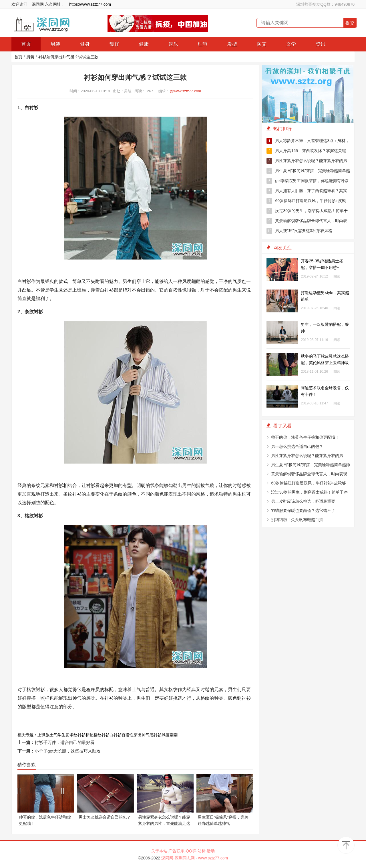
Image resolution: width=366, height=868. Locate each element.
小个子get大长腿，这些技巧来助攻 (68, 751)
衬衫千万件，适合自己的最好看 (65, 742)
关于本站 (159, 851)
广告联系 (176, 851)
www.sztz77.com (213, 858)
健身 (85, 44)
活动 (211, 851)
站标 (202, 851)
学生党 (63, 735)
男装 (55, 44)
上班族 (43, 735)
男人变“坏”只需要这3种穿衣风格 (299, 231)
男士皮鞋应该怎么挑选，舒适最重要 (303, 501)
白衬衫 (116, 735)
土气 (53, 735)
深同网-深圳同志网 (179, 858)
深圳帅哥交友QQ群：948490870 (325, 4)
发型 (232, 44)
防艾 (262, 44)
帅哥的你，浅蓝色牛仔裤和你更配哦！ (305, 437)
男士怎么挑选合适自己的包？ (297, 446)
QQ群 (191, 851)
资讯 (321, 44)
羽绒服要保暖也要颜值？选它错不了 (303, 510)
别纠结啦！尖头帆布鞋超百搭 (297, 520)
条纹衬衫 (77, 735)
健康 (144, 44)
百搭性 (128, 735)
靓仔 (114, 44)
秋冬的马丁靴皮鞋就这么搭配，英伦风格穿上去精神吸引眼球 (325, 363)
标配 (89, 735)
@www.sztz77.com (185, 91)
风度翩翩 (170, 735)
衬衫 (158, 735)
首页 (26, 44)
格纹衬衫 (102, 735)
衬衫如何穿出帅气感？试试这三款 (68, 57)
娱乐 (173, 44)
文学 (291, 44)
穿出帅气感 (144, 735)
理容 (203, 44)
